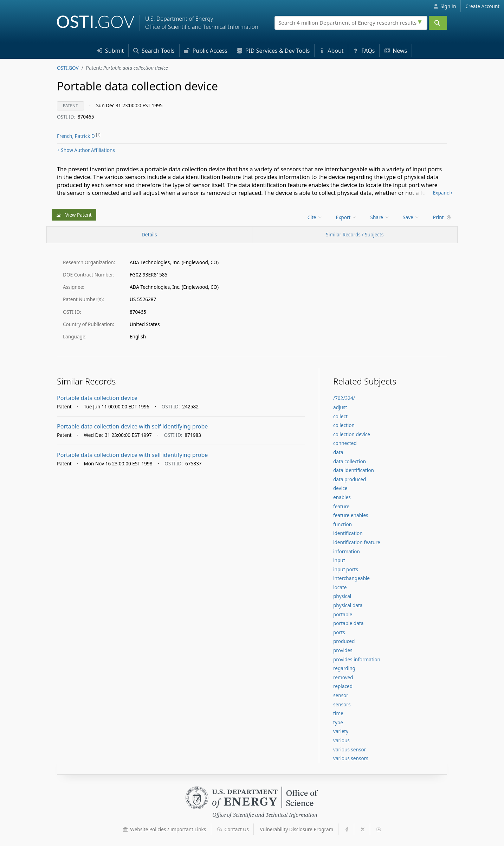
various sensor (350, 749)
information (347, 551)
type (338, 722)
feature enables (351, 515)
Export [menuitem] (346, 217)
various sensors (351, 758)
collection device (352, 434)
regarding (344, 668)
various (341, 740)
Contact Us (233, 829)
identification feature (357, 542)
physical (342, 596)
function (343, 524)
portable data (348, 623)
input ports (346, 569)
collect (340, 416)
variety (341, 731)
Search (154, 51)
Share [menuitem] (380, 217)
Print (442, 217)
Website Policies (165, 829)
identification (348, 533)
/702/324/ (344, 398)
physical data (348, 605)
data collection (350, 461)
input (339, 560)
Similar (355, 234)
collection (344, 425)
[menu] (315, 217)
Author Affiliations (86, 150)
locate (340, 587)
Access (206, 51)
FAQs (364, 51)
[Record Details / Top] (149, 235)
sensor (341, 695)
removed (343, 677)
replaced (343, 686)
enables (342, 497)
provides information (357, 659)
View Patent (74, 215)
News (396, 51)
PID (273, 51)
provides (343, 650)
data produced (350, 479)
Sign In (445, 6)
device (340, 488)
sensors (342, 704)
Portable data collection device (97, 398)
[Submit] (438, 23)
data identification (354, 470)
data (338, 452)
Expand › (443, 193)
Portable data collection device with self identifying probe (132, 426)
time (338, 713)
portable (343, 614)
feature (341, 506)
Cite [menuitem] (315, 217)
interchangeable (351, 578)
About (331, 51)
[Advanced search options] (421, 21)
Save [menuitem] (411, 217)
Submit (110, 51)
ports (339, 632)
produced (344, 641)
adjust (340, 407)
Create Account (482, 6)
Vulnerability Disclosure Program (297, 829)
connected (345, 443)
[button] (125, 829)
